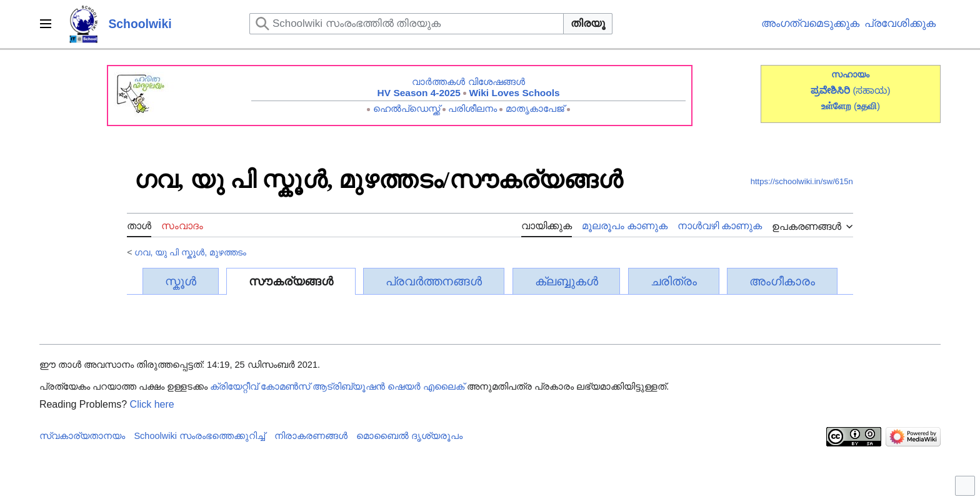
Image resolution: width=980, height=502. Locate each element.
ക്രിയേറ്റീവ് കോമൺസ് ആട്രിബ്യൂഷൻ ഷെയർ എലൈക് (337, 386)
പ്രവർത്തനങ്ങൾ (434, 281)
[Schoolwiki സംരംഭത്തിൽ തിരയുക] (407, 24)
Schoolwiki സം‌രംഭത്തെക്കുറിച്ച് (199, 436)
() (867, 106)
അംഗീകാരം (782, 281)
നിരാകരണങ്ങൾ (311, 436)
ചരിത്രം (674, 281)
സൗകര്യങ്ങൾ (291, 281)
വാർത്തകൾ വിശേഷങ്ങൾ (468, 81)
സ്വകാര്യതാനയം (82, 436)
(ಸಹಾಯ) (871, 90)
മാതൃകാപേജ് (535, 108)
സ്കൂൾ (181, 281)
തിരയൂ (588, 23)
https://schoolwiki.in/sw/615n (802, 181)
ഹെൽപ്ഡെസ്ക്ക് (407, 108)
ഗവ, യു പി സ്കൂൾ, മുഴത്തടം (190, 252)
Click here (152, 404)
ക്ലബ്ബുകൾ (567, 281)
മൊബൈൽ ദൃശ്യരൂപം (409, 436)
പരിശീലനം (472, 108)
